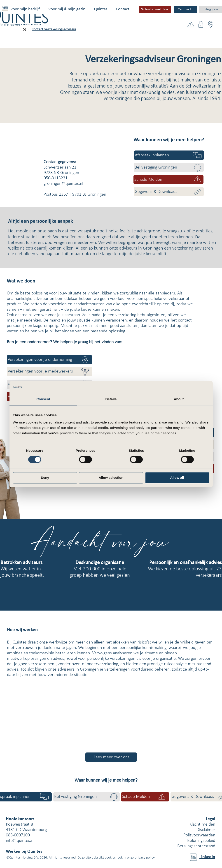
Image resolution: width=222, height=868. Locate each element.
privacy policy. (145, 858)
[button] (25, 9)
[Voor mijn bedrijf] (24, 29)
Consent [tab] (43, 399)
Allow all (177, 478)
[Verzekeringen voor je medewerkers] (49, 372)
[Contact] (185, 9)
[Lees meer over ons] (111, 757)
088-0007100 (18, 835)
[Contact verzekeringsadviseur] (54, 29)
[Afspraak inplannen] (169, 155)
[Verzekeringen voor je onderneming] (49, 360)
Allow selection (111, 478)
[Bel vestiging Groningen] (169, 167)
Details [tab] (111, 399)
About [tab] (179, 399)
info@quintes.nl (20, 841)
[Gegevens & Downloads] (169, 192)
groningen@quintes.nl (63, 184)
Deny (45, 478)
